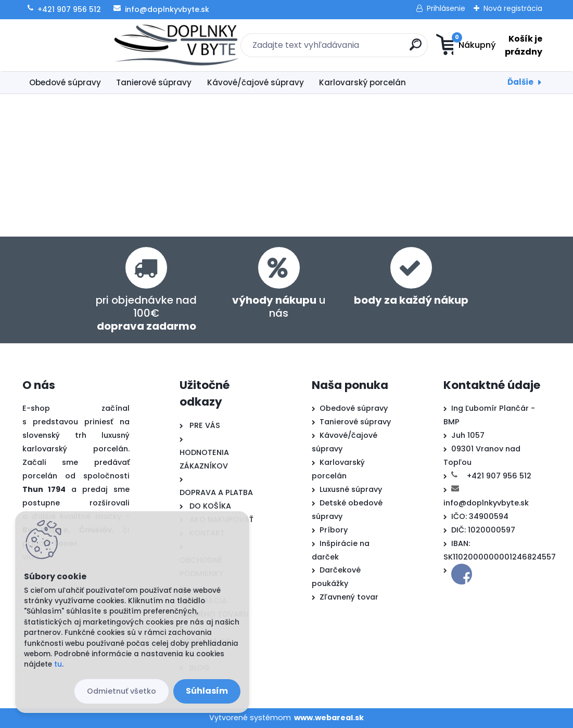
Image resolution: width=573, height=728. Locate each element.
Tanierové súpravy (154, 82)
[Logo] (86, 45)
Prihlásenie (446, 8)
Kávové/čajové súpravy (256, 82)
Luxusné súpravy (351, 489)
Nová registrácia (513, 8)
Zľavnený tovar (349, 597)
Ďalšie (520, 82)
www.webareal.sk (329, 718)
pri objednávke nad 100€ (146, 313)
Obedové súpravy (65, 82)
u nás (279, 307)
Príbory (334, 530)
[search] (352, 49)
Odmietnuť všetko (122, 691)
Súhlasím (207, 691)
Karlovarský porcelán (362, 82)
